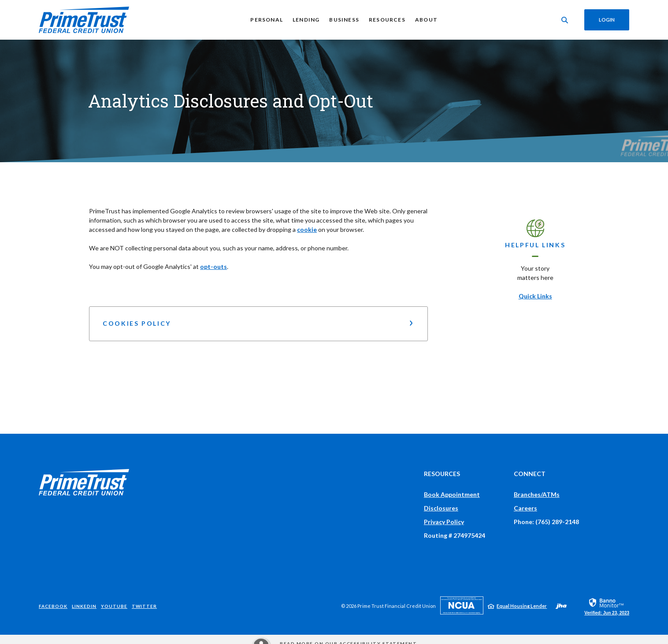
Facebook (53, 606)
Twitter (144, 606)
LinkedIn (84, 606)
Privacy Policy (444, 522)
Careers (525, 508)
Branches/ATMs (537, 494)
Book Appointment (452, 494)
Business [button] (344, 20)
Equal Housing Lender (522, 606)
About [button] (426, 20)
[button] (258, 324)
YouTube (114, 606)
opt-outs (213, 266)
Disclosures (441, 508)
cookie (307, 229)
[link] (607, 606)
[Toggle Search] (565, 20)
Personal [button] (267, 20)
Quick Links (535, 296)
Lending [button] (306, 20)
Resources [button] (387, 20)
